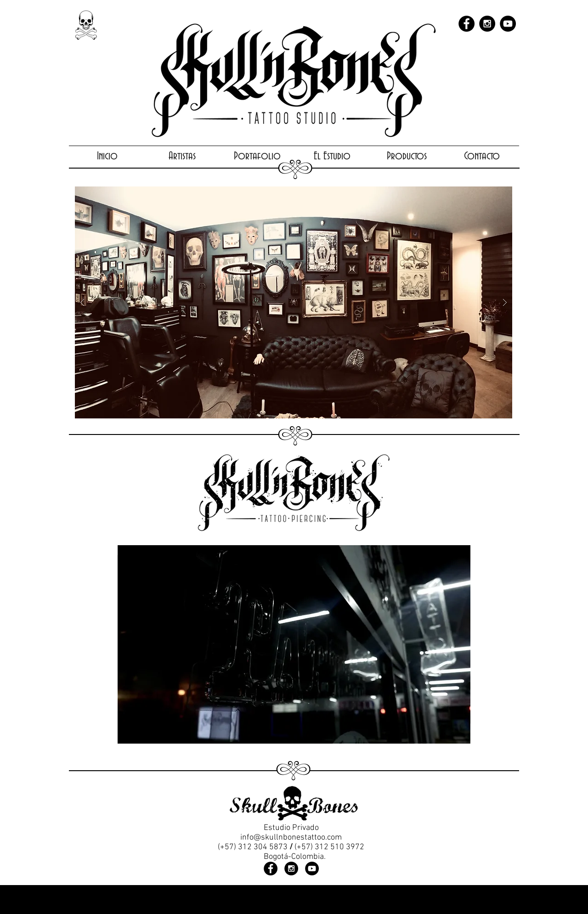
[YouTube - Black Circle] (508, 24)
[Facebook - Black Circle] (466, 24)
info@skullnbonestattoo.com (291, 838)
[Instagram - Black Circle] (487, 24)
